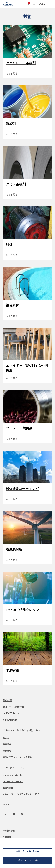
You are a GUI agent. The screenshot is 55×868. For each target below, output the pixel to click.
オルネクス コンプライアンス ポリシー (22, 794)
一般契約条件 (9, 831)
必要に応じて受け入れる (28, 851)
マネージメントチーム (13, 782)
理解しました (28, 860)
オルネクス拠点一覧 (13, 707)
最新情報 (7, 751)
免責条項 (7, 837)
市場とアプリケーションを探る (17, 757)
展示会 (6, 738)
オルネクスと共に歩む (13, 775)
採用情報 (7, 744)
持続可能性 (8, 788)
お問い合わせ (10, 720)
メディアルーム (11, 713)
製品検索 (8, 700)
